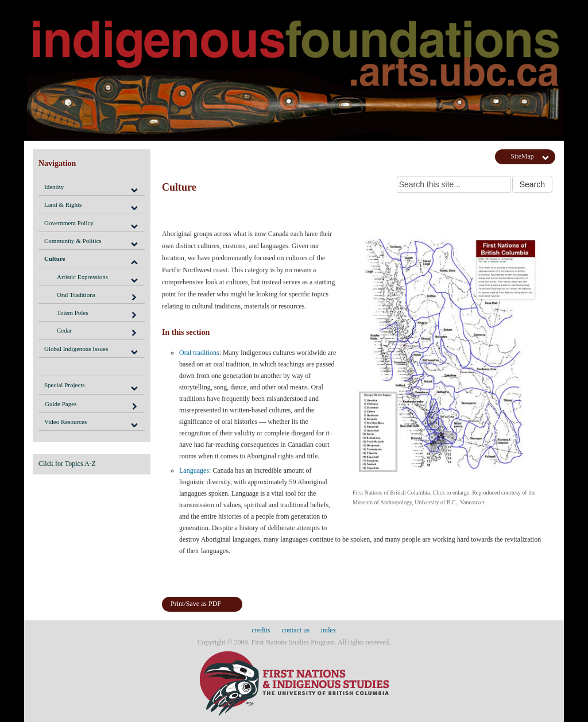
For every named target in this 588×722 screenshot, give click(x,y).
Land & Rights (63, 204)
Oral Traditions (97, 296)
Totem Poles (97, 314)
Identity (54, 187)
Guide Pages (92, 406)
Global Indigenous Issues (76, 349)
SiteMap (522, 156)
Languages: (195, 470)
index (329, 630)
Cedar (97, 332)
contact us (296, 630)
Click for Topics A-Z (67, 464)
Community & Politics (73, 241)
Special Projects (65, 385)
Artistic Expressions (82, 277)
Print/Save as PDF (196, 604)
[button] (134, 187)
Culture (55, 258)
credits (261, 630)
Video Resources (65, 422)
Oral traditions (199, 353)
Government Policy (69, 223)
